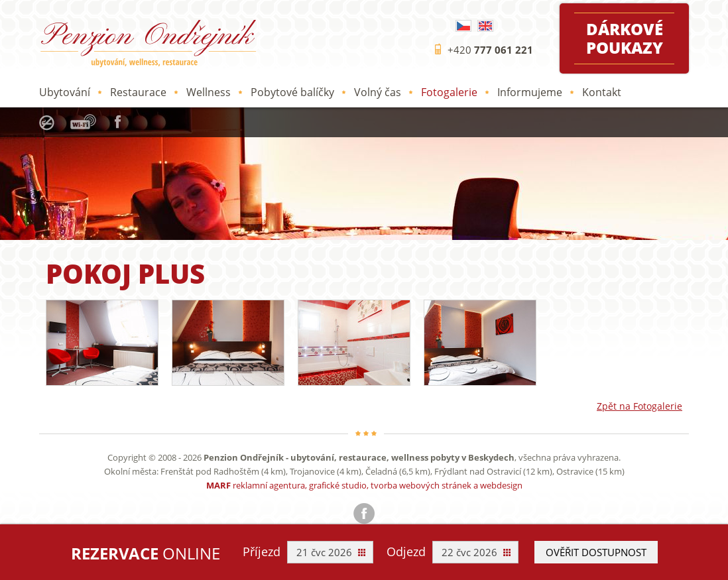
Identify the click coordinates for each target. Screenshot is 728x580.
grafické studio (338, 485)
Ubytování (65, 92)
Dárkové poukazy (625, 38)
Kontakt (602, 92)
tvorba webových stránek (421, 485)
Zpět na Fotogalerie (639, 406)
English (485, 26)
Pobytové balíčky (292, 92)
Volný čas (378, 92)
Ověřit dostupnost (596, 552)
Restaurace (138, 92)
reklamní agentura (269, 485)
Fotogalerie (449, 92)
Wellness (209, 92)
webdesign (501, 485)
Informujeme (530, 92)
